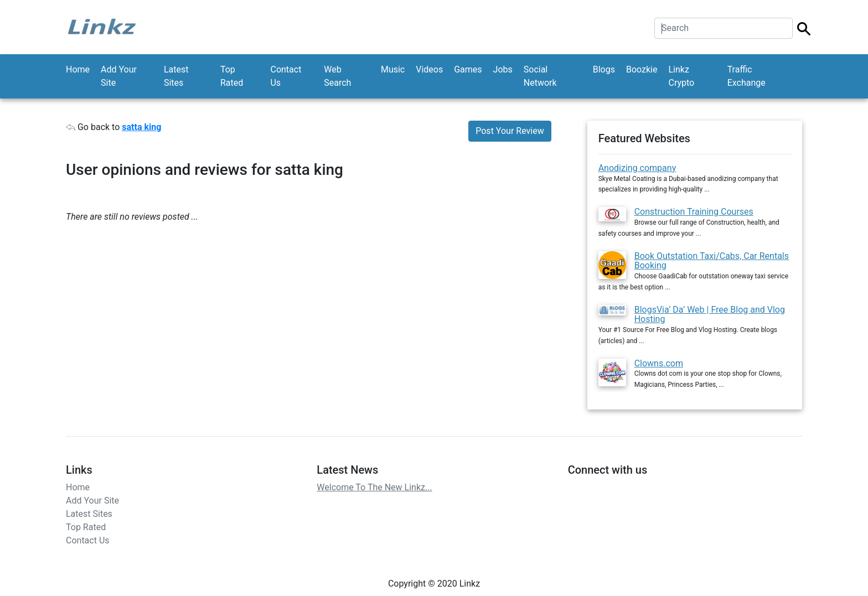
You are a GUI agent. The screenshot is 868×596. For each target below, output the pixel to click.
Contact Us (286, 76)
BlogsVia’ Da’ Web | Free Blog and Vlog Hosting (710, 315)
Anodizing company (637, 168)
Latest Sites (176, 76)
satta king (141, 127)
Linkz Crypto (681, 76)
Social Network (540, 76)
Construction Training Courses (694, 212)
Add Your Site (119, 76)
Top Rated (232, 76)
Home (78, 69)
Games (468, 69)
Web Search (337, 76)
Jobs (503, 69)
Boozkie (642, 69)
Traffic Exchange (746, 76)
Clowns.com (659, 363)
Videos (429, 69)
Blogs (604, 69)
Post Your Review (510, 131)
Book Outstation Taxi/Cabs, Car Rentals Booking (712, 261)
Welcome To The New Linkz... (374, 487)
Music (393, 69)
